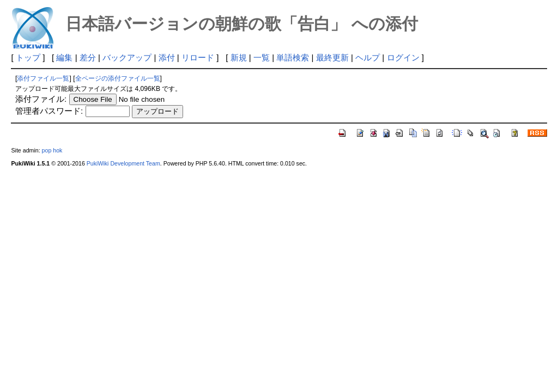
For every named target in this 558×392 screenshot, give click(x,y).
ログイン (403, 57)
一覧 (262, 57)
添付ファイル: (41, 99)
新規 (239, 57)
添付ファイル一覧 (43, 78)
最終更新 (332, 57)
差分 (88, 57)
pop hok (52, 150)
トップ (28, 57)
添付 (167, 57)
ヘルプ (368, 57)
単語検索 (293, 57)
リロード (198, 57)
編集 (64, 57)
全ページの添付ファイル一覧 (118, 78)
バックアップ (127, 57)
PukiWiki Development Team (123, 163)
